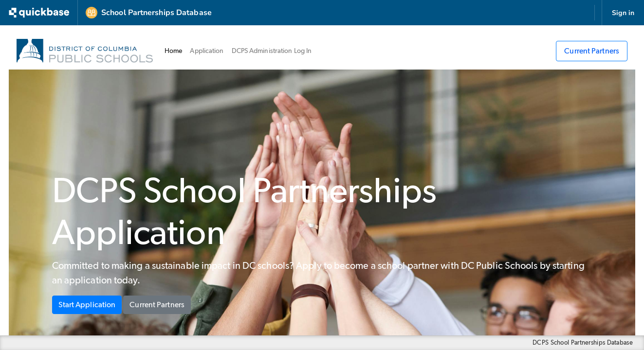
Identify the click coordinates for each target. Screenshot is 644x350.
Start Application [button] (87, 305)
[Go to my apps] (41, 13)
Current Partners (592, 51)
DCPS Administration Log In (272, 51)
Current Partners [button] (157, 305)
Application (207, 51)
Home (175, 50)
